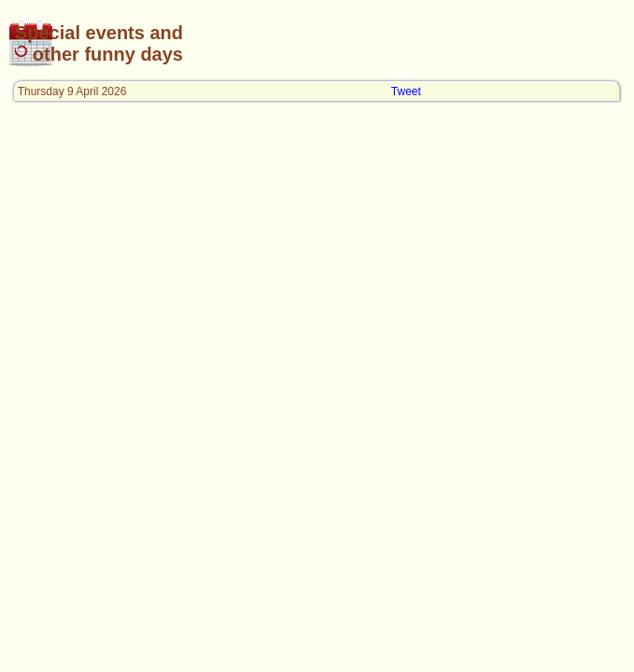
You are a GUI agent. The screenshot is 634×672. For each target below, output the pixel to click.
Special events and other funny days (99, 43)
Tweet (406, 91)
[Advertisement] (405, 44)
